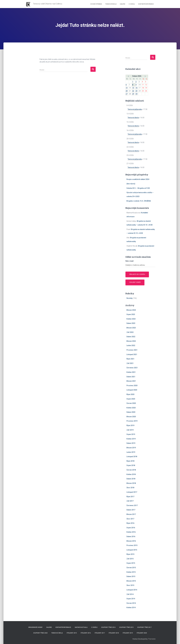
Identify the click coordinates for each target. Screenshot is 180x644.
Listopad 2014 (132, 590)
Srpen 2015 (131, 563)
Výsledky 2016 (86, 633)
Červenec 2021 (132, 368)
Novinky (129, 298)
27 (127, 94)
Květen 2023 (131, 319)
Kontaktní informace (146, 4)
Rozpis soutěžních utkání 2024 (138, 179)
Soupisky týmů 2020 (40, 633)
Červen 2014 (131, 603)
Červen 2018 (131, 470)
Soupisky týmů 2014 (108, 627)
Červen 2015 (131, 568)
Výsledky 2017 (100, 633)
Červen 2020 (131, 403)
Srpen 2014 (131, 599)
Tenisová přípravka (135, 109)
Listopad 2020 (132, 390)
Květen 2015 (131, 572)
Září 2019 (130, 430)
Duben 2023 (131, 323)
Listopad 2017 (132, 492)
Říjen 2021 (130, 359)
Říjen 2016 (130, 523)
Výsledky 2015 (72, 633)
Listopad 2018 (132, 457)
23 (136, 91)
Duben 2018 (131, 479)
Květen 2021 (131, 372)
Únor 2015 (130, 585)
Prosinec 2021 (132, 350)
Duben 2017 (131, 510)
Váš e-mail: (130, 261)
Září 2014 (130, 594)
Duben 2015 (131, 576)
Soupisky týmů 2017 (144, 627)
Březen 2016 (131, 541)
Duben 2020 (131, 412)
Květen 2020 (131, 408)
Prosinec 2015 (132, 545)
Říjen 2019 (130, 425)
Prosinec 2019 (132, 421)
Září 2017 (130, 501)
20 (127, 91)
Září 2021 (130, 363)
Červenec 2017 (132, 505)
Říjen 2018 (130, 461)
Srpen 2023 (131, 314)
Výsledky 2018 (114, 633)
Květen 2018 (131, 474)
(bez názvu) (131, 184)
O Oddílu (132, 4)
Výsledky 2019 (128, 633)
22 (133, 91)
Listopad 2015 (132, 550)
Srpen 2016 (131, 528)
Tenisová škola (111, 4)
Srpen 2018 (131, 465)
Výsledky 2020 (142, 633)
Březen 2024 (131, 310)
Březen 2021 (131, 381)
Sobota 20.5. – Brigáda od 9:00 (138, 188)
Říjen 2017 (130, 497)
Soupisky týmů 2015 (126, 627)
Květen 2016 (131, 532)
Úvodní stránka (96, 4)
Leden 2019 (131, 452)
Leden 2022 (131, 345)
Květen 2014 (131, 608)
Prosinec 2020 (132, 386)
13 (127, 88)
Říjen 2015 (130, 554)
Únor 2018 (130, 488)
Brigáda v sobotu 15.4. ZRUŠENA (139, 201)
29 (133, 94)
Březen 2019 (131, 448)
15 (133, 88)
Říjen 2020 (130, 394)
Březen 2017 (131, 514)
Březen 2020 (131, 417)
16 (136, 88)
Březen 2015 (131, 581)
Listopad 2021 (132, 354)
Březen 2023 (131, 328)
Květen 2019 (131, 439)
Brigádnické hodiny (35, 627)
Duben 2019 (131, 443)
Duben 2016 (131, 537)
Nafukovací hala (81, 627)
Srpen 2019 (131, 434)
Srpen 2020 (131, 399)
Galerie (123, 4)
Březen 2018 (131, 483)
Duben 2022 (131, 337)
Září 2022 (130, 332)
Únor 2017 (130, 519)
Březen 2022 (131, 341)
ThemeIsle (152, 639)
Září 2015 (130, 559)
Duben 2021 (131, 377)
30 (136, 94)
